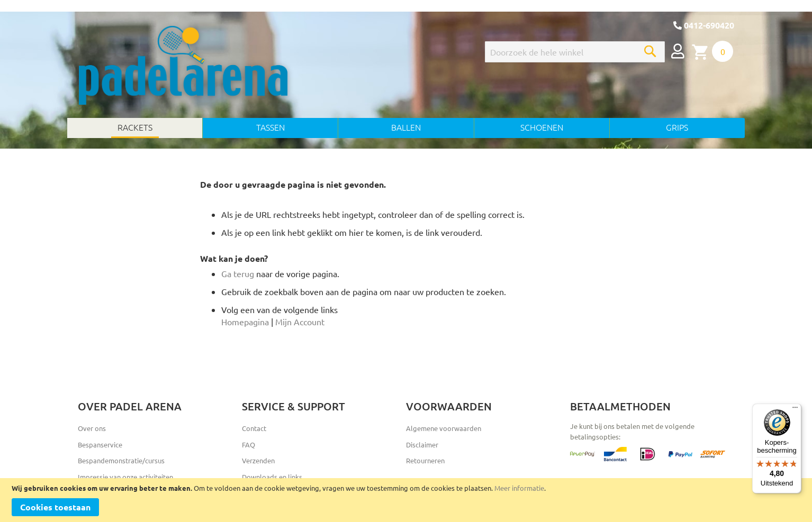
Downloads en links (272, 477)
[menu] (406, 128)
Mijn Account (300, 322)
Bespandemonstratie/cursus (121, 460)
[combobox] (575, 52)
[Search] (650, 51)
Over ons (92, 428)
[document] (406, 500)
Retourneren (425, 460)
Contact (254, 428)
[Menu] (795, 410)
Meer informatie (519, 488)
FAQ (249, 445)
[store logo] (183, 65)
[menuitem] (135, 128)
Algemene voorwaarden (444, 428)
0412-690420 (704, 25)
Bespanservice (100, 445)
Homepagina (245, 322)
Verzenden (258, 460)
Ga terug (238, 273)
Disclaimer (422, 445)
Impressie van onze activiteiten (125, 477)
